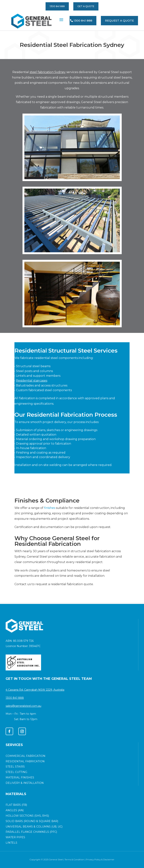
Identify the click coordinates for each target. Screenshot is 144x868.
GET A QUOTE (86, 6)
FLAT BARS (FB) (16, 805)
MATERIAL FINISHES (20, 777)
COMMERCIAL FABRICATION (25, 756)
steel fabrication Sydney (48, 72)
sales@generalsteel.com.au (23, 706)
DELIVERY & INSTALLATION (25, 783)
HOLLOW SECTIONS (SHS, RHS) (27, 816)
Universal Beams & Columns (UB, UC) (34, 827)
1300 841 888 (57, 6)
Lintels (11, 843)
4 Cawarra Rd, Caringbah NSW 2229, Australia (35, 690)
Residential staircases (32, 381)
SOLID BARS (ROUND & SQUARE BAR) (32, 821)
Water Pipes (15, 837)
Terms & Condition (74, 859)
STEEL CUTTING (16, 772)
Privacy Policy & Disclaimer (100, 859)
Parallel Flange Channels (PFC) (31, 832)
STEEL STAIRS (15, 767)
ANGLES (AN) (15, 810)
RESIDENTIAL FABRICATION (25, 761)
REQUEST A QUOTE (119, 21)
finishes (50, 508)
